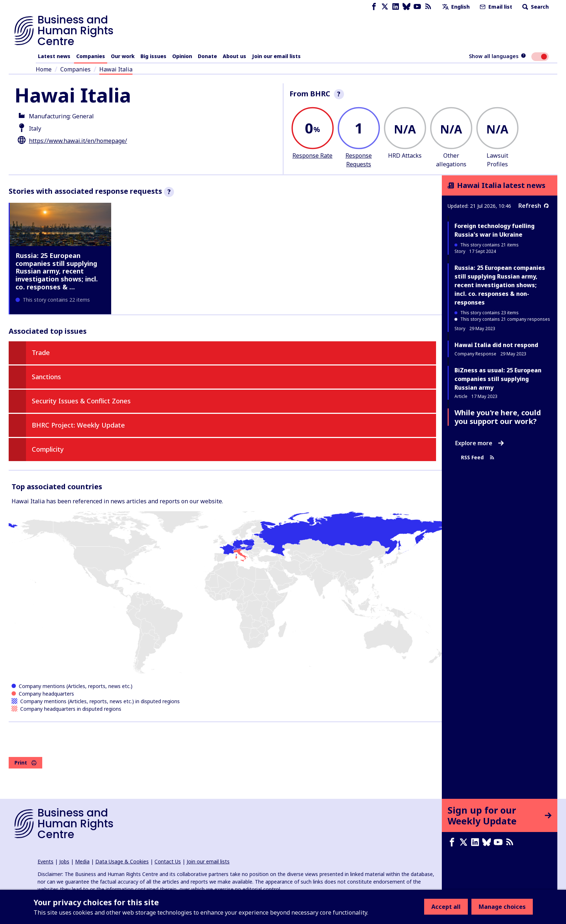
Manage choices (502, 907)
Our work (123, 56)
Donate (207, 56)
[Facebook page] (374, 7)
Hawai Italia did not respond (496, 345)
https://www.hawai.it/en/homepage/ (78, 141)
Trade (41, 352)
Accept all (446, 907)
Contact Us (168, 861)
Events (45, 861)
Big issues (153, 56)
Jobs (64, 861)
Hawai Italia (116, 69)
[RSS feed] (428, 7)
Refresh (534, 206)
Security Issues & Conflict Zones (81, 401)
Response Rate (312, 156)
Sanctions (46, 377)
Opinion (182, 56)
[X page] (385, 7)
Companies (91, 56)
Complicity (48, 449)
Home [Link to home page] (44, 69)
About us (234, 56)
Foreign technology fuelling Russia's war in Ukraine (495, 230)
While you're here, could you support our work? (498, 417)
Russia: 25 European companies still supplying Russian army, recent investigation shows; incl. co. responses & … (57, 271)
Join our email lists (276, 56)
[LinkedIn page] (396, 7)
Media (82, 861)
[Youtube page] (417, 7)
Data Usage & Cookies (122, 861)
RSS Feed (478, 457)
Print (25, 763)
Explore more (480, 443)
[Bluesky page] (406, 7)
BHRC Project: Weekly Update (78, 425)
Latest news (54, 56)
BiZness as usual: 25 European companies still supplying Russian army (498, 379)
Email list (495, 7)
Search (535, 7)
